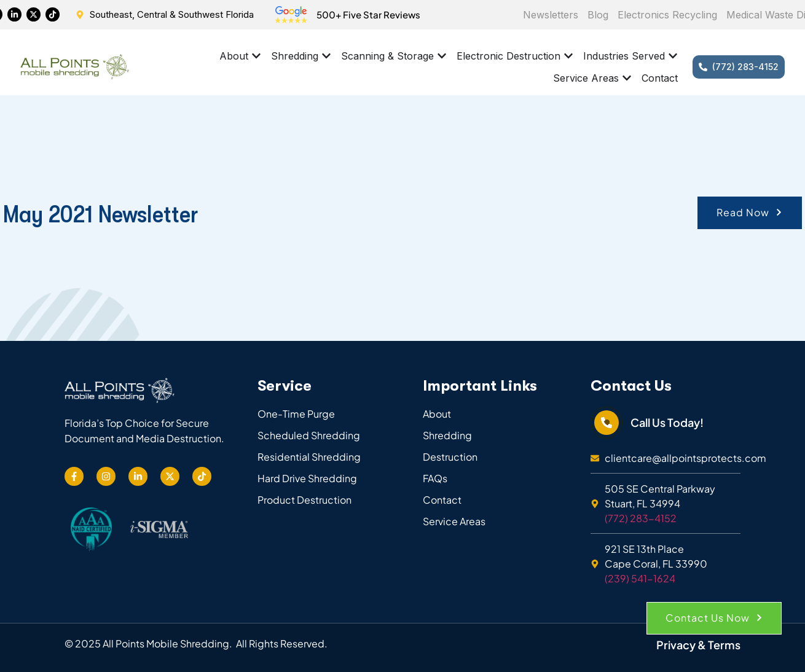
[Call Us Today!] (607, 423)
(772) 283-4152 (641, 518)
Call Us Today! (667, 422)
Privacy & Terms (698, 645)
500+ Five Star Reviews (368, 14)
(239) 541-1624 (640, 578)
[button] (750, 213)
